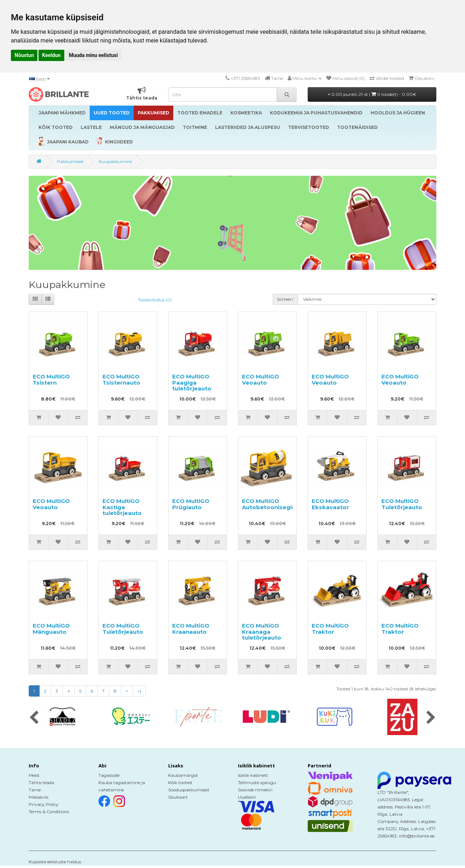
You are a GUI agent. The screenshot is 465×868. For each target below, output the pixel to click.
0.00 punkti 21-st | (372, 94)
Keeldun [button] (51, 55)
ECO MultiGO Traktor (330, 629)
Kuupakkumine (115, 161)
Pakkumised (70, 161)
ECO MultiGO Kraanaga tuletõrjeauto (262, 632)
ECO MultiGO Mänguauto (51, 629)
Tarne (35, 790)
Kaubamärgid (183, 775)
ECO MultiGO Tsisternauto (121, 380)
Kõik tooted (180, 782)
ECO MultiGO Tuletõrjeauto (402, 504)
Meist (34, 775)
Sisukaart (178, 797)
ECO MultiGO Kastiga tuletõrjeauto (122, 507)
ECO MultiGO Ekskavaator (330, 504)
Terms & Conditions (49, 812)
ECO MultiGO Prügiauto (191, 504)
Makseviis (39, 797)
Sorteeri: (285, 299)
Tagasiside (109, 775)
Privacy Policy (44, 804)
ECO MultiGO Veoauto (260, 380)
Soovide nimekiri (255, 790)
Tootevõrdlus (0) (155, 300)
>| (139, 691)
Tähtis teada (41, 782)
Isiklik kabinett (253, 775)
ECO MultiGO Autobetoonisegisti (270, 504)
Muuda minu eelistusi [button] (93, 55)
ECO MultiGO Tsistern (51, 380)
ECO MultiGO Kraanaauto (191, 629)
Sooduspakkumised (189, 790)
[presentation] (34, 718)
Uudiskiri (247, 797)
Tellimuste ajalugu (257, 782)
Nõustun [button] (24, 55)
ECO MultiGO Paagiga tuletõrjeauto (192, 382)
